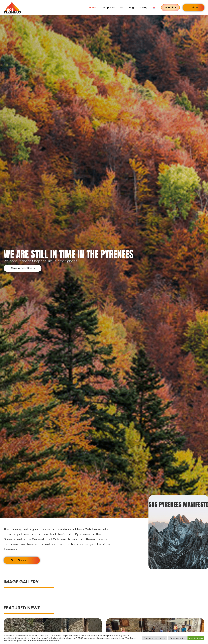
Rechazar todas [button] (178, 638)
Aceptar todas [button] (196, 638)
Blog (131, 8)
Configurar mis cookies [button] (154, 638)
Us (122, 8)
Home (93, 8)
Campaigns (108, 8)
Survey (143, 8)
